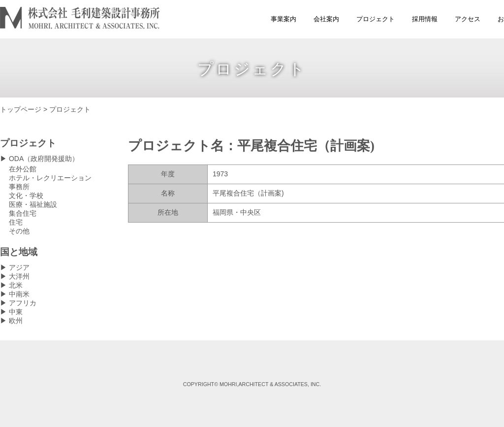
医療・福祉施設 (33, 204)
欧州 (16, 321)
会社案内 (326, 19)
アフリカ (23, 303)
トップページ (21, 109)
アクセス (468, 19)
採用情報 (425, 19)
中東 (16, 312)
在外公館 (23, 169)
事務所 (19, 187)
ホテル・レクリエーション (50, 178)
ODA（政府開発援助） (44, 159)
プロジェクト (376, 19)
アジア (19, 267)
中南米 (19, 294)
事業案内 (283, 19)
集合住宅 (23, 213)
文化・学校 (26, 196)
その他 (19, 231)
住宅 (16, 222)
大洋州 (19, 276)
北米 (16, 285)
